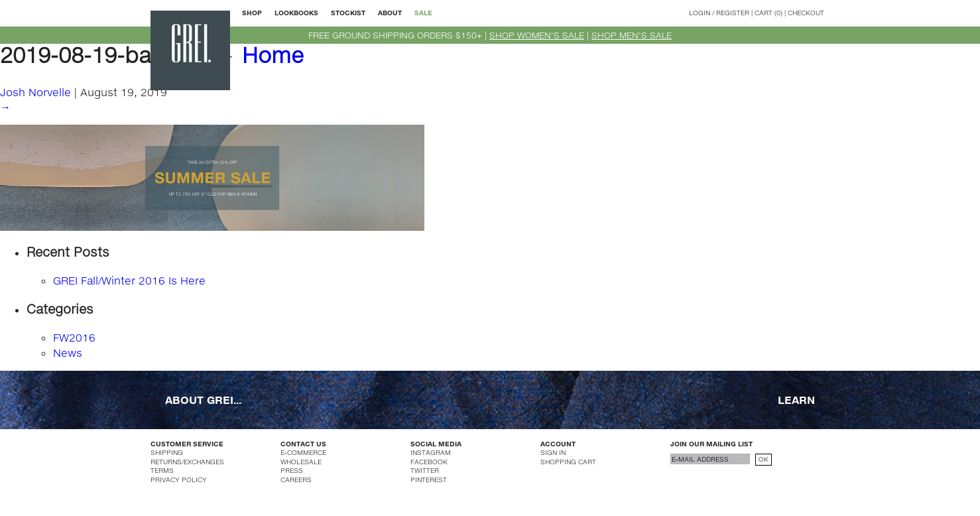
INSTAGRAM (431, 452)
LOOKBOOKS (296, 13)
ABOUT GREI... (203, 400)
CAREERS (296, 480)
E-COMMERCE (303, 452)
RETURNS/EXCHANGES (187, 462)
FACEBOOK (429, 462)
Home (259, 55)
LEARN (796, 400)
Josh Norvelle (35, 92)
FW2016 (74, 337)
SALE (423, 13)
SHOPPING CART (568, 462)
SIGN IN (553, 452)
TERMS (162, 470)
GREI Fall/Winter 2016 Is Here (129, 280)
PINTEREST (429, 480)
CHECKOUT (806, 13)
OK (764, 459)
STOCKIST (348, 13)
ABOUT (390, 13)
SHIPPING (167, 452)
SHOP (252, 13)
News (68, 353)
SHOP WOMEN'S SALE (537, 35)
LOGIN (700, 13)
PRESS (292, 470)
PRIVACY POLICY (179, 480)
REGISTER (733, 13)
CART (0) (768, 13)
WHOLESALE (301, 462)
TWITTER (425, 470)
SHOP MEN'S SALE (632, 35)
